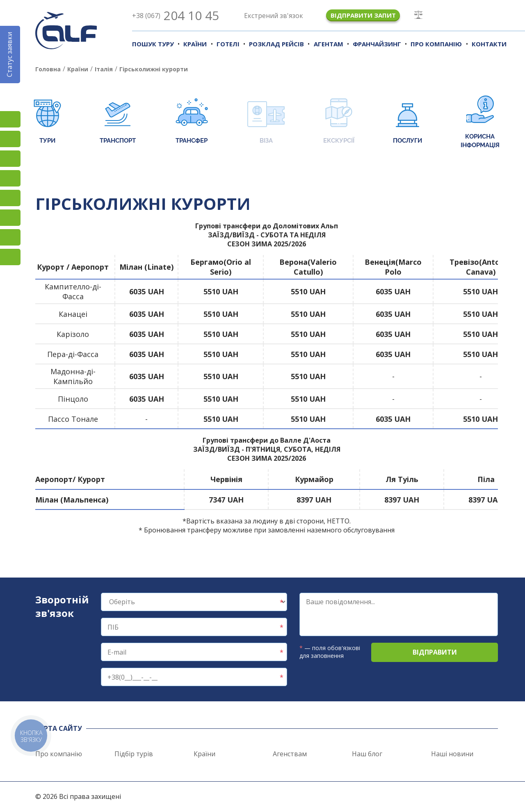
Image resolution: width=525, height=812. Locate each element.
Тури (47, 122)
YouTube (10, 178)
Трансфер (192, 122)
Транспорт (118, 122)
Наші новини (452, 754)
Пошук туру (153, 44)
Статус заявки (9, 55)
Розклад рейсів (276, 44)
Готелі (228, 44)
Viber (10, 218)
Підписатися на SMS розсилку (10, 198)
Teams (10, 237)
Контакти (489, 44)
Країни (195, 44)
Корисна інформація (480, 122)
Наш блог (367, 754)
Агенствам (290, 754)
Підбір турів (134, 754)
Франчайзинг (377, 44)
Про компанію (436, 44)
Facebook (10, 139)
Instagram (10, 119)
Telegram (10, 257)
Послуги (407, 122)
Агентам (329, 44)
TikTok (10, 159)
